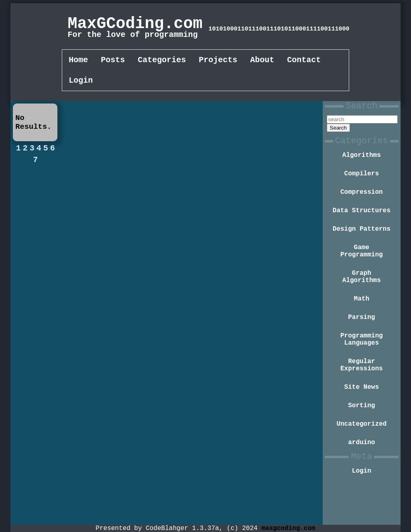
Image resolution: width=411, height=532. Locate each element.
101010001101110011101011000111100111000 (279, 29)
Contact (304, 61)
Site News (362, 421)
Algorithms (362, 165)
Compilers (362, 185)
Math (362, 323)
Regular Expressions (362, 396)
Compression (362, 205)
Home (78, 61)
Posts (113, 61)
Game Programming (362, 270)
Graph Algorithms (362, 298)
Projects (218, 61)
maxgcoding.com (288, 528)
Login (81, 83)
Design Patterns (362, 245)
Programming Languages (362, 368)
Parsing (361, 343)
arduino (361, 481)
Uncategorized (361, 461)
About (262, 61)
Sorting (361, 441)
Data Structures (362, 225)
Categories (162, 61)
